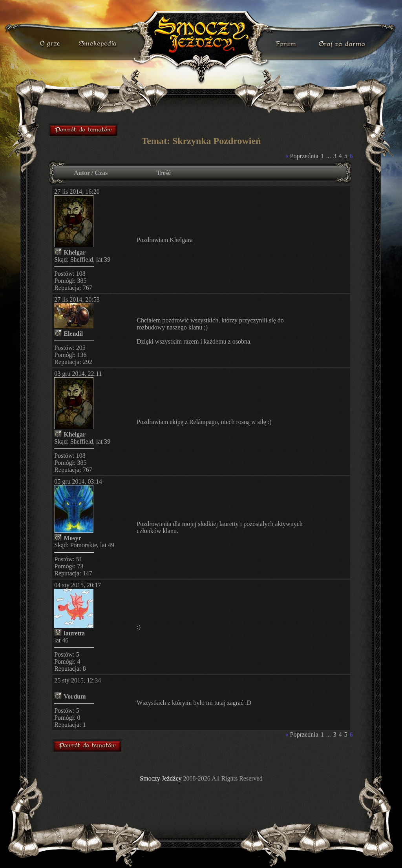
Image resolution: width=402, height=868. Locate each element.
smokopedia (99, 44)
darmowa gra (344, 44)
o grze (51, 44)
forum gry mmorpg (84, 130)
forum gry (287, 44)
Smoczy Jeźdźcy (161, 778)
